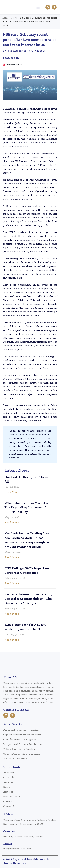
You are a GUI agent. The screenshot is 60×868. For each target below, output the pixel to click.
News (14, 18)
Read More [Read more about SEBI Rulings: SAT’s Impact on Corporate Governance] (12, 583)
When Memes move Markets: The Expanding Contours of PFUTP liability (26, 507)
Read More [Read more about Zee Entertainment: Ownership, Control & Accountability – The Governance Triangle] (12, 614)
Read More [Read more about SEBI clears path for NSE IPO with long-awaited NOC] (12, 640)
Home (5, 18)
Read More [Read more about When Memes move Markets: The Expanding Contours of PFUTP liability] (12, 522)
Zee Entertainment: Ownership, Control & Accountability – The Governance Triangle (28, 599)
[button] (38, 7)
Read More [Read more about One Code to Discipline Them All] (12, 492)
